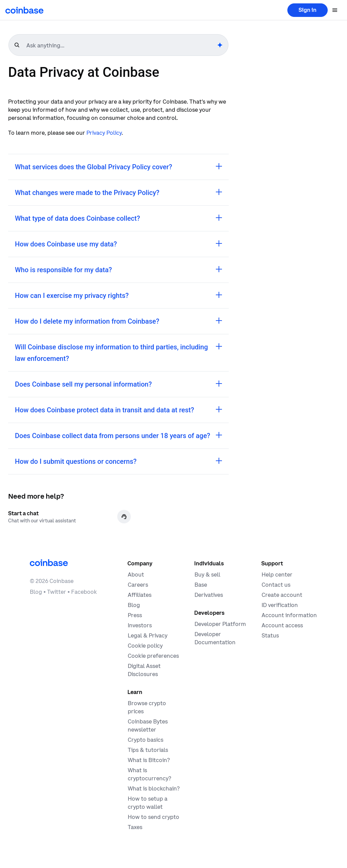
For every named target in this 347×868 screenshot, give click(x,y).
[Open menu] (335, 10)
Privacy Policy (104, 133)
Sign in (308, 10)
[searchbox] (121, 45)
